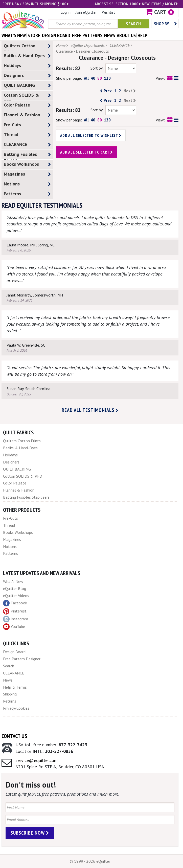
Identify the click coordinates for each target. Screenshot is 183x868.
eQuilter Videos (16, 596)
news (110, 35)
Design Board (14, 652)
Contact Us (14, 736)
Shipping (10, 694)
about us (126, 35)
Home (61, 45)
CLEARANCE (27, 145)
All (86, 78)
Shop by (166, 24)
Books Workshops (27, 164)
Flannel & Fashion (27, 115)
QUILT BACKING (27, 85)
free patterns (87, 35)
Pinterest (15, 611)
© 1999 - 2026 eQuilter (90, 861)
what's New (14, 35)
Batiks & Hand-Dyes (27, 56)
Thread (27, 135)
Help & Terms (15, 687)
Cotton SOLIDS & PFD (27, 96)
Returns (10, 701)
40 (93, 78)
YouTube (14, 627)
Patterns (27, 194)
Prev (106, 91)
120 (107, 78)
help (142, 35)
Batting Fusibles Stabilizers (27, 155)
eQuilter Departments (88, 45)
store (34, 35)
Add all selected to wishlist (91, 135)
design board (56, 35)
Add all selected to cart (87, 152)
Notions (27, 184)
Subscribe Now (30, 833)
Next (130, 91)
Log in (65, 12)
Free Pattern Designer (22, 659)
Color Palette (27, 105)
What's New (13, 581)
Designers (27, 76)
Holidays (27, 66)
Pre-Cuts (27, 125)
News (8, 680)
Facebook (15, 603)
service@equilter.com (37, 760)
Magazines (27, 174)
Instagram (16, 619)
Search (133, 24)
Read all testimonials (90, 410)
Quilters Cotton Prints (27, 47)
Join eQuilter (86, 12)
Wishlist (109, 12)
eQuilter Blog (15, 588)
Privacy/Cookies (16, 708)
